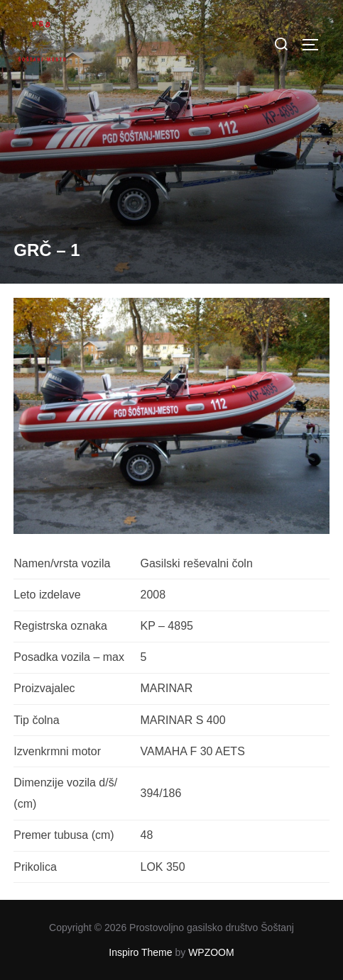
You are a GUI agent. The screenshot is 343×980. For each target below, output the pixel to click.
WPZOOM (211, 952)
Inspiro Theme (140, 952)
